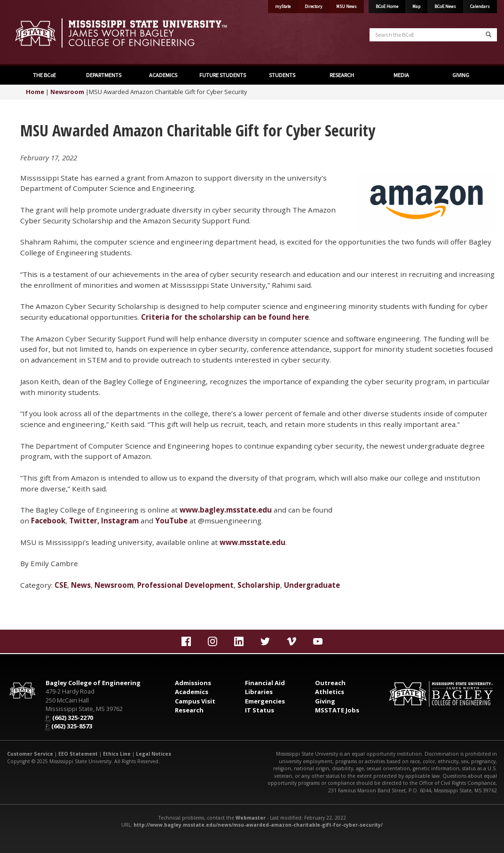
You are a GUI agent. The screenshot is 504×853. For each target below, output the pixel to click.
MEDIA (401, 75)
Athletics (330, 692)
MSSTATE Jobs (337, 710)
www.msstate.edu (252, 542)
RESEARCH (341, 75)
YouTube (171, 521)
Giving (325, 701)
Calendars (480, 7)
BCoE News (445, 7)
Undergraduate (312, 585)
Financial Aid (265, 683)
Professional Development (185, 585)
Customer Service (30, 754)
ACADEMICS (163, 75)
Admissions (193, 683)
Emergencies (265, 701)
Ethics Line (117, 754)
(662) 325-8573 (72, 726)
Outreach (330, 683)
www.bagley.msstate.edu (226, 510)
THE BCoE (44, 75)
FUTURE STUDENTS (222, 75)
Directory (313, 7)
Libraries (259, 692)
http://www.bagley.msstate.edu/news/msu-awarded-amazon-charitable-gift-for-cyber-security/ (258, 825)
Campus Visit (195, 701)
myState (283, 7)
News (81, 585)
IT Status (260, 710)
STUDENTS (282, 75)
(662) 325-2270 (73, 718)
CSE (61, 585)
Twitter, (84, 521)
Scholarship (259, 585)
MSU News (346, 7)
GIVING (460, 75)
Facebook (48, 521)
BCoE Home (387, 7)
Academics (192, 692)
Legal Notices (154, 754)
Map (416, 7)
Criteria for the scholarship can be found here (225, 317)
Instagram (120, 521)
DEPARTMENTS (103, 75)
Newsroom (67, 92)
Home (35, 92)
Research (189, 710)
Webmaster (251, 818)
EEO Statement (78, 754)
